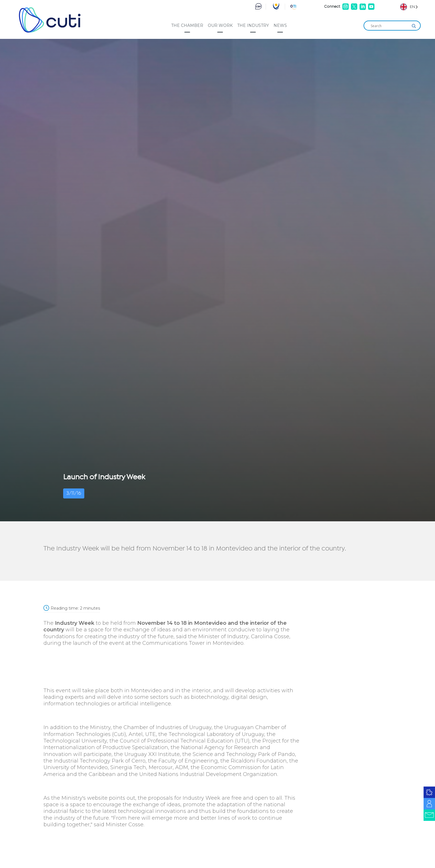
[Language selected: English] (409, 7)
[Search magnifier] (414, 26)
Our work (220, 25)
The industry (253, 25)
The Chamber (187, 25)
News (280, 25)
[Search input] (390, 26)
